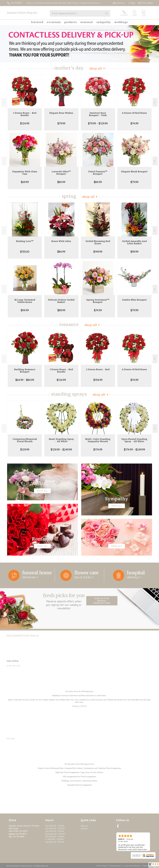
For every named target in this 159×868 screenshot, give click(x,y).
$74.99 (134, 123)
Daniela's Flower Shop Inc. (22, 13)
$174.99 (98, 449)
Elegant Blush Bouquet (134, 172)
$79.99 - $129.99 (98, 123)
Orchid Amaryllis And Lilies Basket (134, 242)
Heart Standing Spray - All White (61, 440)
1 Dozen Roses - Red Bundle (25, 114)
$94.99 (25, 310)
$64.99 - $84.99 (25, 380)
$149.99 (98, 252)
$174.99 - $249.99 (134, 449)
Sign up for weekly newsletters (102, 601)
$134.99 (98, 380)
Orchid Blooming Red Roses (98, 242)
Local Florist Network (132, 866)
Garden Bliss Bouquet (134, 300)
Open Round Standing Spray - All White (134, 440)
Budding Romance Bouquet (25, 371)
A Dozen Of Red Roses (134, 113)
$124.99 (25, 123)
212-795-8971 (17, 3)
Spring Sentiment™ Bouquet (98, 301)
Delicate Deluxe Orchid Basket (61, 301)
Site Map (146, 866)
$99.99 (134, 252)
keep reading (12, 661)
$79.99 (61, 123)
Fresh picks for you (64, 601)
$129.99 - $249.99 (61, 449)
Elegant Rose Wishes (61, 113)
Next (155, 102)
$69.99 (25, 182)
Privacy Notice (115, 866)
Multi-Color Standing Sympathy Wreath (98, 440)
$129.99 (25, 449)
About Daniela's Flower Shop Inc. (23, 635)
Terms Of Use (102, 866)
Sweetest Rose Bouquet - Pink (98, 114)
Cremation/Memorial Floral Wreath (25, 440)
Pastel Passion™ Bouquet (98, 173)
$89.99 (61, 310)
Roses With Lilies (61, 241)
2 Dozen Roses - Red (98, 369)
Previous (4, 102)
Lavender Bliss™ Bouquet (61, 173)
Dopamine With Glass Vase (25, 173)
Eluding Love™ (25, 241)
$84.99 (61, 182)
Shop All (96, 69)
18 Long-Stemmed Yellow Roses (25, 301)
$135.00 (25, 252)
